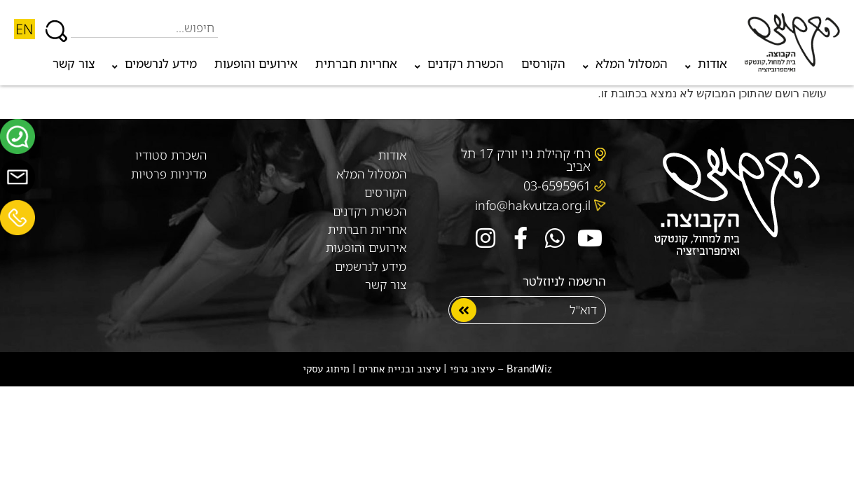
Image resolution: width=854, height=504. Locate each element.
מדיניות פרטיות (169, 173)
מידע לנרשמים (154, 67)
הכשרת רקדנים (459, 67)
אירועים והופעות (256, 63)
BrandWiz (529, 367)
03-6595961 (557, 185)
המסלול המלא (625, 67)
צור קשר (74, 63)
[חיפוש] (56, 24)
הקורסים (543, 63)
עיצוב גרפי (472, 367)
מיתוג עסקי (326, 367)
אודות (706, 67)
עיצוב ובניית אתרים (400, 367)
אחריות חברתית (356, 63)
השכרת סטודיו (171, 154)
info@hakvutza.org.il (533, 204)
